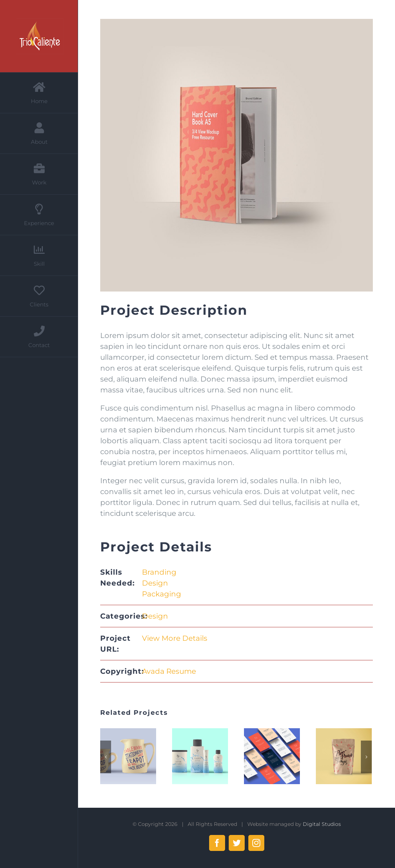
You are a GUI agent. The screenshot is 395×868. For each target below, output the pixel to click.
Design (155, 583)
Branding (159, 572)
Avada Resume (169, 671)
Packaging (162, 594)
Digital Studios (322, 824)
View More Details (175, 638)
